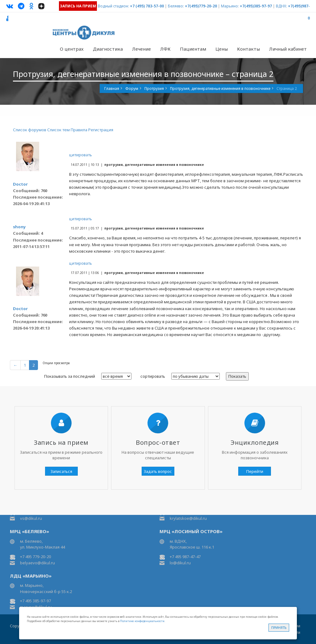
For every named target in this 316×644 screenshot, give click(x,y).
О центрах (72, 49)
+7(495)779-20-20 (201, 6)
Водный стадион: (113, 6)
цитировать (81, 155)
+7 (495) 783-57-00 (147, 6)
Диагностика (108, 49)
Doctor (20, 184)
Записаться (61, 471)
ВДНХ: (281, 6)
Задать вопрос (158, 471)
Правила (79, 130)
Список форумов (30, 130)
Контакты (248, 49)
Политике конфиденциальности (142, 621)
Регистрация (101, 130)
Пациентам (193, 49)
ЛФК (165, 49)
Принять (279, 627)
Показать (237, 376)
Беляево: (176, 6)
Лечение (141, 49)
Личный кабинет (288, 49)
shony (19, 227)
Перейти (255, 471)
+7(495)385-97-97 (256, 6)
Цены (222, 49)
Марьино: (230, 6)
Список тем (58, 130)
